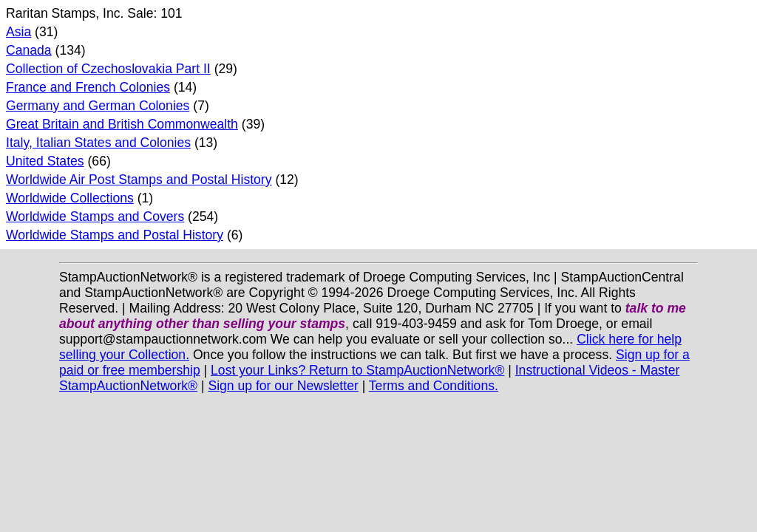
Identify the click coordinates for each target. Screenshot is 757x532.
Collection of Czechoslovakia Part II (108, 69)
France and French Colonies (88, 87)
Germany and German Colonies (98, 106)
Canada (29, 50)
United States (45, 161)
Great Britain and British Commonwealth (122, 124)
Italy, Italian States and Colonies (98, 143)
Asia (18, 32)
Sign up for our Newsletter (283, 386)
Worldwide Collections (70, 198)
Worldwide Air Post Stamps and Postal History (139, 180)
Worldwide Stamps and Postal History (115, 235)
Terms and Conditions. (434, 386)
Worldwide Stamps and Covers (95, 216)
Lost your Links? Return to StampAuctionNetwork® (357, 370)
